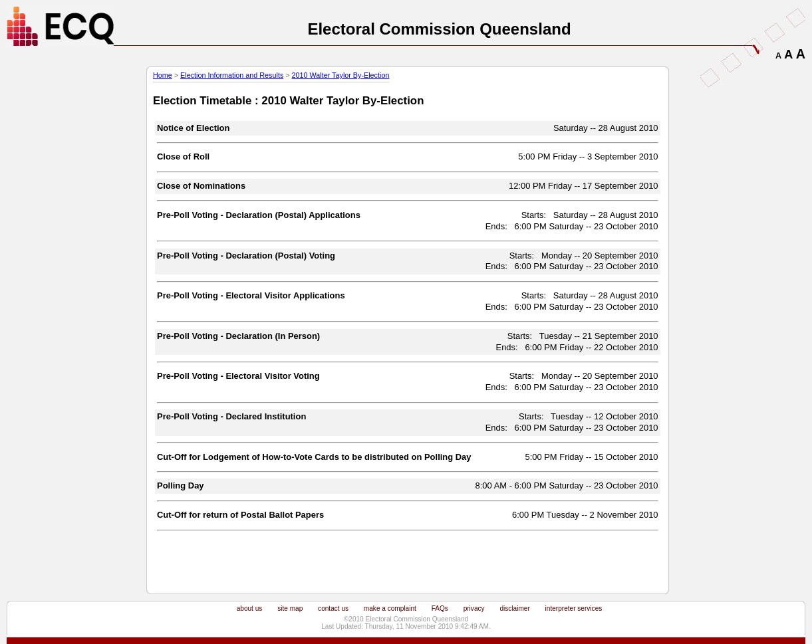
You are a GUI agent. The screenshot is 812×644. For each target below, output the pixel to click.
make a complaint (390, 608)
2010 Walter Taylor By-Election (341, 75)
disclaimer (514, 608)
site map (290, 608)
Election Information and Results (232, 75)
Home (163, 75)
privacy (474, 608)
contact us (333, 608)
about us (250, 608)
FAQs (440, 608)
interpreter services (574, 608)
